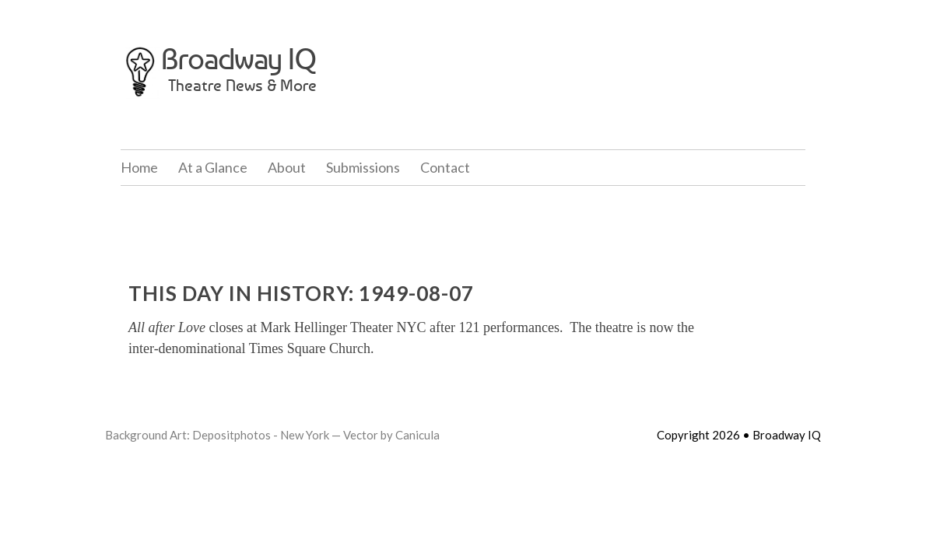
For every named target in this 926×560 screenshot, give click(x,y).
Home (139, 167)
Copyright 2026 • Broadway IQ (739, 435)
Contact (445, 167)
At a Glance (213, 167)
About (287, 167)
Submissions (363, 167)
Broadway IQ (239, 59)
